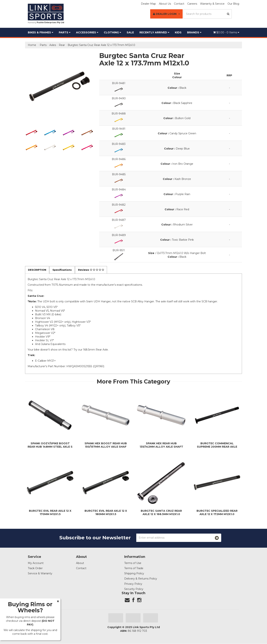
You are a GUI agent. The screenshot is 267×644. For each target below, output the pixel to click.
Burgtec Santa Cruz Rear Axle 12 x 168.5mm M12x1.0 (161, 513)
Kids (178, 32)
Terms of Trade (134, 568)
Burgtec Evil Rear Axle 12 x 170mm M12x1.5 (50, 513)
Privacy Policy (133, 584)
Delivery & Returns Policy (141, 579)
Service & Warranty (40, 574)
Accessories (87, 32)
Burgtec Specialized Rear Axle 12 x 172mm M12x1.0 (217, 513)
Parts (65, 32)
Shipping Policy (134, 574)
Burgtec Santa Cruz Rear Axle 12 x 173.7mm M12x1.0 (101, 45)
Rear (62, 45)
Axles (53, 45)
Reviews (94, 270)
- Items (226, 32)
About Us (165, 4)
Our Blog (233, 4)
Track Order (35, 568)
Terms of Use (133, 563)
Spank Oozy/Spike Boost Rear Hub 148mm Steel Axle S (50, 445)
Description (38, 270)
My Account (36, 563)
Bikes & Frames (41, 32)
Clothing (112, 32)
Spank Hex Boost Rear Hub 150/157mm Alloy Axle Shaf (106, 445)
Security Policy (134, 589)
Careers (192, 4)
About (80, 563)
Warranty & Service (212, 4)
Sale (130, 32)
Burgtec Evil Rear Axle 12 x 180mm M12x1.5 (106, 513)
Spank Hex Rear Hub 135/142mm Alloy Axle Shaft (161, 445)
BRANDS (194, 32)
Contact (179, 4)
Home (32, 45)
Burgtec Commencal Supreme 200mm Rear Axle (217, 445)
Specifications (64, 270)
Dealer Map (148, 4)
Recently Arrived (154, 32)
